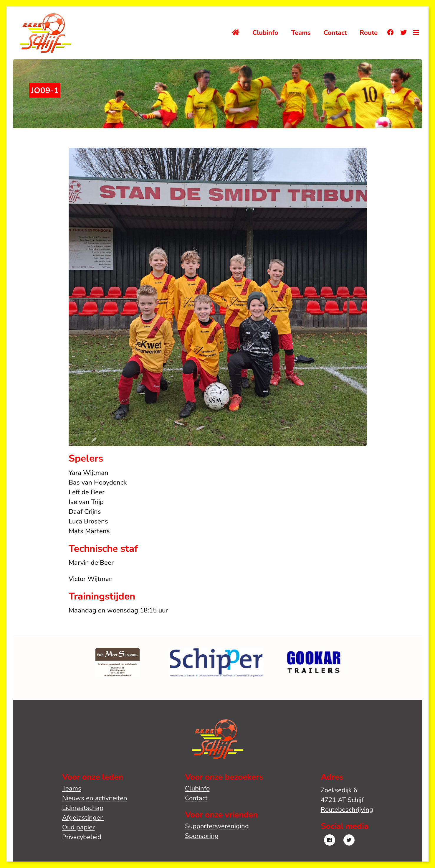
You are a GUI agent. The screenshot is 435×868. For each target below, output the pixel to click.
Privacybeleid (82, 837)
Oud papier (78, 827)
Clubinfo (265, 33)
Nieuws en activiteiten (95, 798)
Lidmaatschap (83, 808)
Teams (301, 33)
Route (369, 33)
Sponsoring (202, 836)
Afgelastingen (83, 818)
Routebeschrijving (347, 810)
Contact (335, 33)
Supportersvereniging (217, 826)
